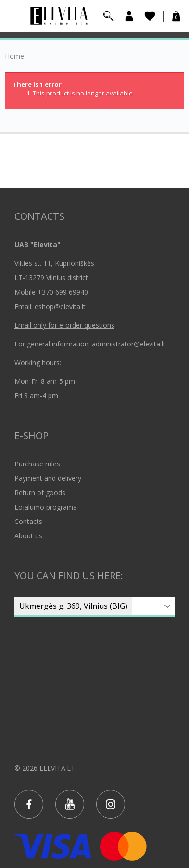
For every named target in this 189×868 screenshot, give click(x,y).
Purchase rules (37, 464)
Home (14, 56)
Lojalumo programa (46, 507)
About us (28, 536)
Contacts (28, 521)
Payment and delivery (48, 478)
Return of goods (40, 493)
